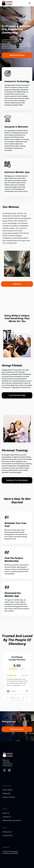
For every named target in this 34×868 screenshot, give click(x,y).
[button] (30, 3)
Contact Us (7, 817)
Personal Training (9, 797)
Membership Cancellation (12, 820)
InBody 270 (6, 794)
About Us (17, 284)
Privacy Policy (8, 836)
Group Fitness (8, 790)
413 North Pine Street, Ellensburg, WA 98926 (10, 852)
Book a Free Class (17, 55)
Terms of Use (7, 832)
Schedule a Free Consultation (17, 480)
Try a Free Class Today (17, 395)
